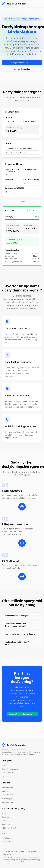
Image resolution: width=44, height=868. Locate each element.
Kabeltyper (6, 824)
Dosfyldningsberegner (10, 769)
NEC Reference (7, 795)
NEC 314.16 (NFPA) (9, 828)
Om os (4, 821)
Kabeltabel (6, 791)
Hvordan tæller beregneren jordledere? (22, 634)
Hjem (4, 765)
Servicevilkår (7, 842)
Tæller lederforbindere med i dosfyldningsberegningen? (22, 625)
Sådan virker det (8, 773)
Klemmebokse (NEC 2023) (15, 188)
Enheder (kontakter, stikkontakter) (12, 170)
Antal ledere (28, 149)
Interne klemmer (29, 169)
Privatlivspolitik (8, 838)
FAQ (3, 776)
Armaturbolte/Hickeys (31, 180)
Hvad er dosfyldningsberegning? (22, 616)
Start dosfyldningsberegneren (23, 714)
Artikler (5, 813)
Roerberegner (7, 798)
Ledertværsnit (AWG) (13, 149)
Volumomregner (8, 802)
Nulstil (22, 202)
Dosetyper (6, 817)
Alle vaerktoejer (8, 787)
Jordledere (9, 180)
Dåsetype (8, 117)
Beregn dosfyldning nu (22, 63)
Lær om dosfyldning (22, 69)
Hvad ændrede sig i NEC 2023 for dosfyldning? (22, 643)
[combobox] (21, 121)
